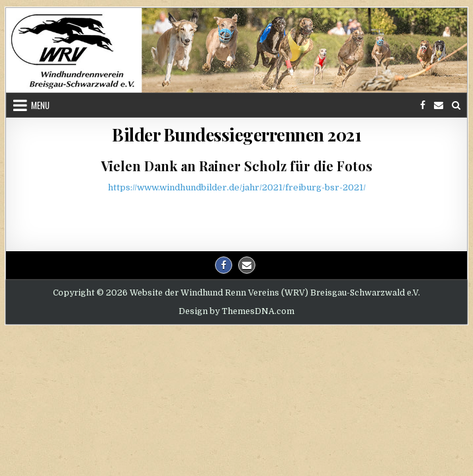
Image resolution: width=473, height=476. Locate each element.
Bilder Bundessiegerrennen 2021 (236, 135)
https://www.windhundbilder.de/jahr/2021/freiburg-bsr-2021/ (237, 187)
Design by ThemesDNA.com (236, 311)
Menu (40, 105)
